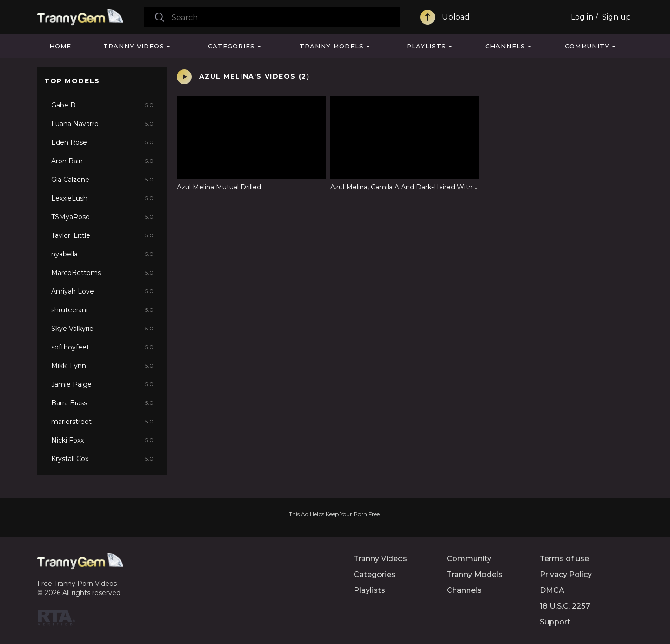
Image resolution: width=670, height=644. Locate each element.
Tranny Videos (134, 46)
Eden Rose (102, 142)
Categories (231, 46)
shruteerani (102, 310)
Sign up (616, 17)
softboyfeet (102, 347)
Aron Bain (102, 161)
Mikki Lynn (102, 366)
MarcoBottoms (102, 273)
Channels (505, 46)
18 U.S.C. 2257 (565, 606)
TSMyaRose (102, 217)
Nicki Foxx (102, 440)
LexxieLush (102, 198)
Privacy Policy (566, 574)
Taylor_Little (102, 235)
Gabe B (102, 105)
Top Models (72, 81)
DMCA (552, 590)
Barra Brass (102, 403)
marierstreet (102, 422)
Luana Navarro (102, 124)
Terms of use (564, 559)
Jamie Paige (102, 384)
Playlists (426, 46)
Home (60, 46)
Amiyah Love (102, 291)
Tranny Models (332, 46)
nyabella (102, 254)
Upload (456, 17)
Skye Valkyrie (102, 329)
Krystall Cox (102, 459)
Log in (582, 17)
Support (555, 622)
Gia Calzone (102, 180)
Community (587, 46)
